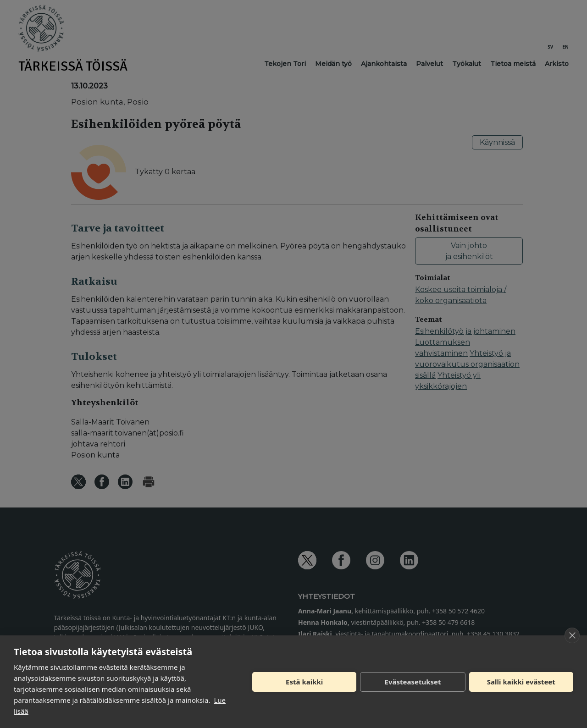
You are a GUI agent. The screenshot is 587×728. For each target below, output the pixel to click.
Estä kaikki (304, 682)
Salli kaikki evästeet (521, 682)
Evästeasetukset (413, 682)
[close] (572, 635)
